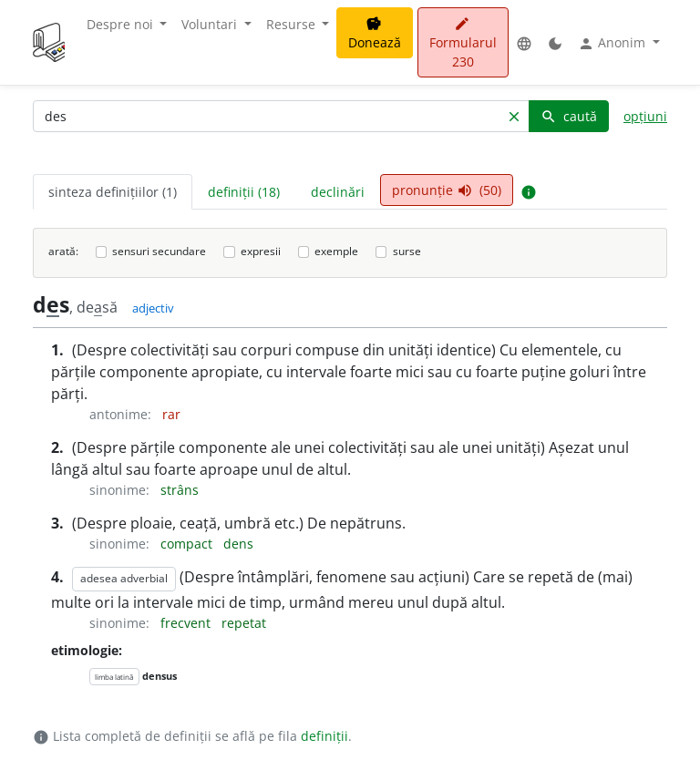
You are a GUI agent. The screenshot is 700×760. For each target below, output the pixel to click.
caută (569, 116)
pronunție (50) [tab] (447, 190)
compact (188, 544)
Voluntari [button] (211, 24)
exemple (336, 251)
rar (171, 414)
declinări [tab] (338, 192)
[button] (524, 42)
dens (238, 544)
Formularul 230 (463, 43)
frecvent (187, 623)
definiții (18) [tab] (244, 192)
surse (407, 251)
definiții (324, 736)
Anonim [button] (613, 43)
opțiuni (645, 116)
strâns (180, 490)
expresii (261, 251)
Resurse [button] (293, 24)
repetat (244, 623)
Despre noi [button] (122, 24)
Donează (375, 34)
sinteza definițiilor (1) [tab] (113, 192)
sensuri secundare (159, 251)
